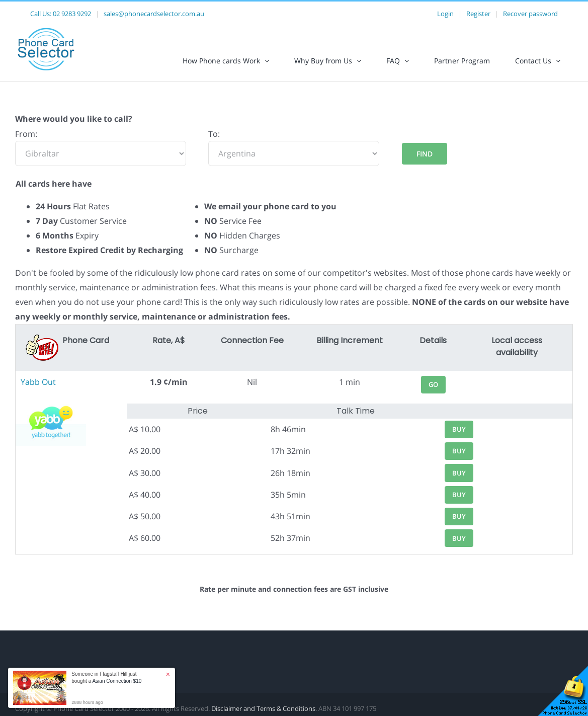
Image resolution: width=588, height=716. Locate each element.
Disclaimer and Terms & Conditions (263, 708)
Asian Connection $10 (117, 681)
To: (214, 134)
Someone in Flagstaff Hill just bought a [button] (106, 678)
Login (445, 14)
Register (478, 14)
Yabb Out (38, 382)
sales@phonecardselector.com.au (154, 14)
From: (26, 134)
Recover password (530, 14)
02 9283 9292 (72, 14)
